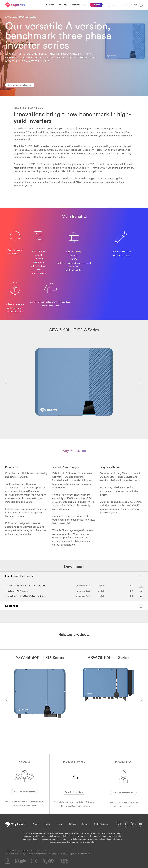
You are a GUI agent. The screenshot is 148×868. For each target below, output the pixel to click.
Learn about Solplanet (25, 792)
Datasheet (74, 606)
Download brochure (74, 792)
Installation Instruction (74, 576)
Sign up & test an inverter (20, 85)
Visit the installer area (123, 793)
